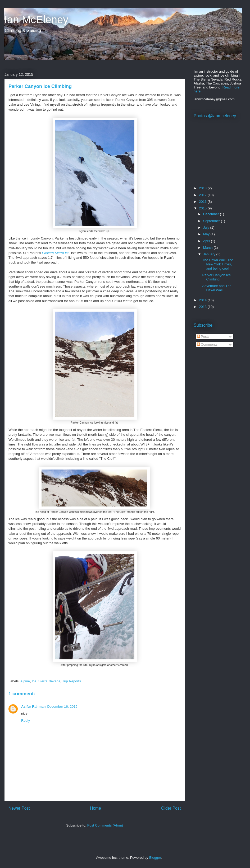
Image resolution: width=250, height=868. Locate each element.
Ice (34, 681)
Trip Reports (72, 681)
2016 (203, 202)
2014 (203, 300)
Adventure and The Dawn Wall (217, 288)
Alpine (25, 681)
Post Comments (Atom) (105, 825)
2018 (203, 188)
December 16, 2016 (62, 707)
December (212, 214)
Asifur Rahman (33, 707)
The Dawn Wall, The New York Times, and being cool (218, 264)
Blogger (155, 858)
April (207, 241)
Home (96, 808)
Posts (203, 337)
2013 (203, 307)
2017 (203, 195)
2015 (203, 208)
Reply (26, 721)
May (207, 234)
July (207, 227)
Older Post (171, 808)
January (210, 254)
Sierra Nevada (49, 681)
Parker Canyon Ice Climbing (216, 277)
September (212, 221)
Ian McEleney (36, 20)
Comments (207, 344)
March (208, 248)
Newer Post (19, 808)
